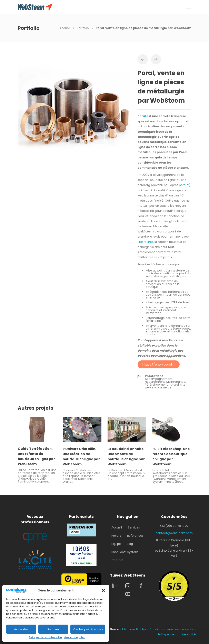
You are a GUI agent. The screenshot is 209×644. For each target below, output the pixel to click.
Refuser (53, 629)
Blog (130, 544)
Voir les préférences (88, 629)
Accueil (65, 28)
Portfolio (83, 28)
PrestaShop (146, 242)
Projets (116, 536)
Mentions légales (74, 637)
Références (135, 536)
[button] (103, 590)
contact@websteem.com (174, 533)
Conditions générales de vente (171, 629)
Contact (117, 560)
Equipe (116, 544)
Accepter (21, 629)
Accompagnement (159, 379)
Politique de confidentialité (45, 637)
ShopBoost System (125, 552)
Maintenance (176, 382)
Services (134, 527)
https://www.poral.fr (159, 364)
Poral (142, 116)
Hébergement (155, 382)
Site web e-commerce (165, 386)
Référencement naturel (162, 385)
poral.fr (184, 185)
